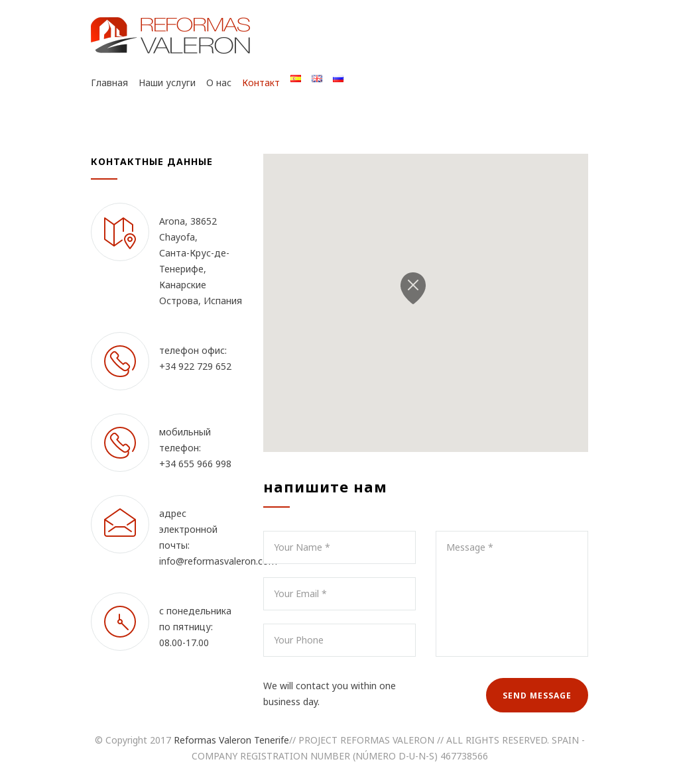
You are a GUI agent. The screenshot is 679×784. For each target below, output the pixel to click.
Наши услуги (167, 83)
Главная (109, 83)
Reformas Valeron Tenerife (231, 740)
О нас (219, 83)
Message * (512, 594)
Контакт (261, 83)
